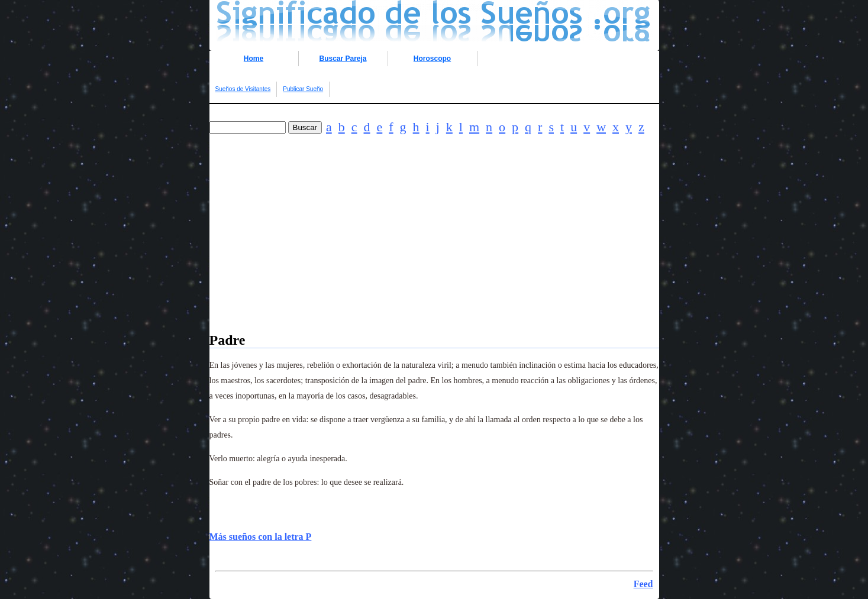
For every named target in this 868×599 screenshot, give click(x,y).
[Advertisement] (434, 250)
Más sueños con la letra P (261, 537)
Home (254, 59)
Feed (643, 584)
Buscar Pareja (343, 59)
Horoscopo (432, 59)
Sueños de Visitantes (243, 89)
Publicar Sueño (303, 89)
